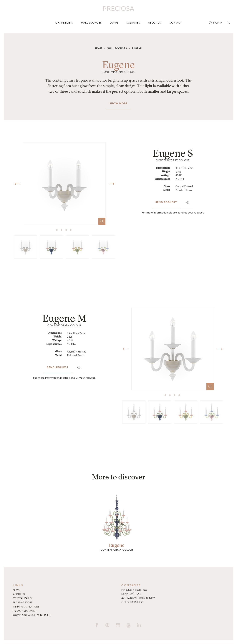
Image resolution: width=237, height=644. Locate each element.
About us (154, 23)
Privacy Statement (25, 611)
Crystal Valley (23, 598)
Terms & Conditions (26, 607)
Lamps (114, 23)
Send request (166, 200)
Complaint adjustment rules (32, 615)
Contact (175, 23)
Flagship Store (23, 603)
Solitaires (133, 23)
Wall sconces (91, 23)
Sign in (216, 23)
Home (99, 48)
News (16, 590)
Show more (119, 101)
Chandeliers (64, 23)
